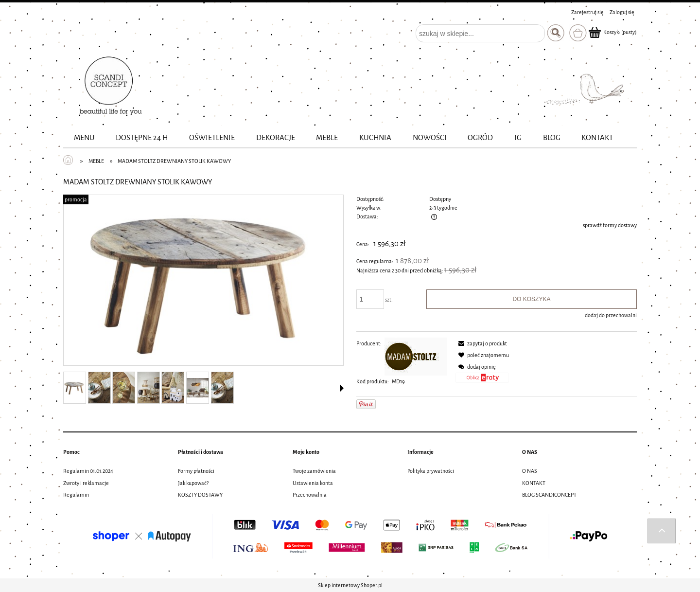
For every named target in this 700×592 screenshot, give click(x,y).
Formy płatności (196, 471)
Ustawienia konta (313, 483)
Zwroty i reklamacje (86, 483)
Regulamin (76, 495)
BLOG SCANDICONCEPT (549, 495)
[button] (342, 388)
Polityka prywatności (431, 471)
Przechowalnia (310, 495)
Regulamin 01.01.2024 (88, 471)
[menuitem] (84, 138)
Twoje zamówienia (314, 471)
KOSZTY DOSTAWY (200, 495)
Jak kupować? (193, 483)
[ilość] (370, 299)
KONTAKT (534, 483)
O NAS (530, 471)
